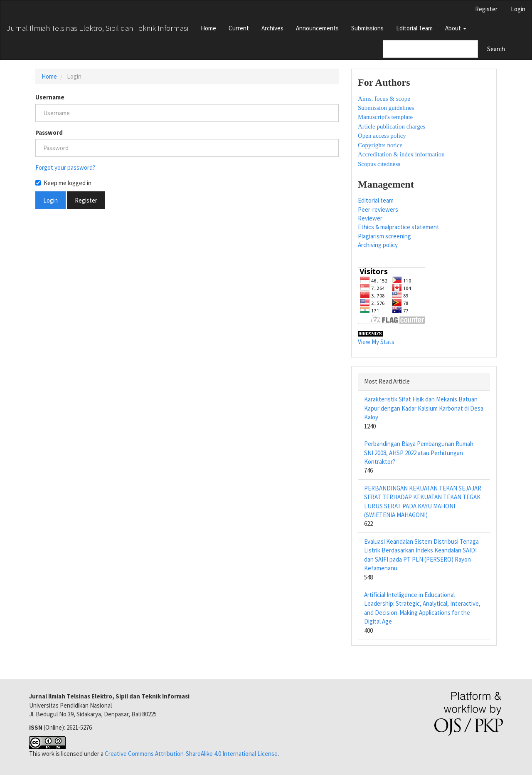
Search (496, 49)
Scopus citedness (379, 164)
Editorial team (376, 200)
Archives (272, 28)
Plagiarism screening (384, 236)
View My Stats (376, 342)
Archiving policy (378, 245)
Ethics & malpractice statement (399, 227)
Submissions (367, 28)
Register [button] (86, 200)
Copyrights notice (380, 145)
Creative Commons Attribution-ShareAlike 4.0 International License (191, 754)
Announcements (317, 28)
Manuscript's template (385, 117)
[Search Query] (430, 49)
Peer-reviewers (378, 209)
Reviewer (370, 218)
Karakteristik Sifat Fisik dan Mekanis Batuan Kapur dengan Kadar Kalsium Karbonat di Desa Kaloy (424, 408)
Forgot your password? (65, 167)
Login (518, 9)
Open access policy (382, 136)
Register (486, 9)
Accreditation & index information (401, 154)
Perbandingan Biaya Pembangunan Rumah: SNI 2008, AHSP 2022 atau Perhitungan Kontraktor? (419, 453)
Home (208, 28)
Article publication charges (392, 126)
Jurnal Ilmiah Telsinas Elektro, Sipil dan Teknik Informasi (97, 28)
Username (50, 97)
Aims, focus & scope (384, 99)
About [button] (456, 28)
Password (49, 132)
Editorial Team (414, 28)
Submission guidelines (386, 108)
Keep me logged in (63, 183)
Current (239, 28)
